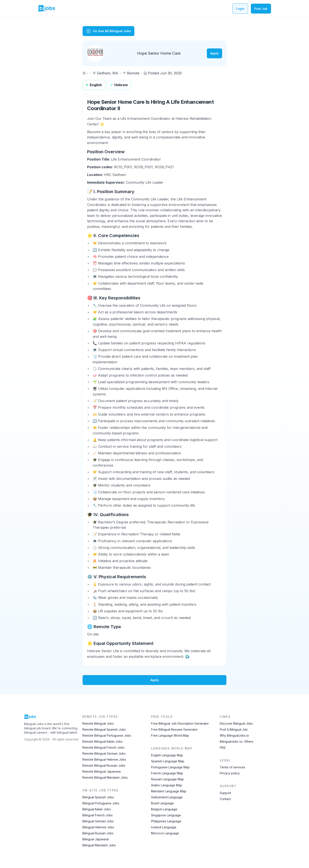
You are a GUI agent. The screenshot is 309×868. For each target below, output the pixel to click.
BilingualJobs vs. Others (237, 741)
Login (240, 8)
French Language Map (167, 773)
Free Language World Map (170, 735)
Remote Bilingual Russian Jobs (104, 765)
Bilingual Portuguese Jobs (101, 803)
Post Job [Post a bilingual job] (261, 8)
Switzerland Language (167, 797)
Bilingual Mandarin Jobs (99, 845)
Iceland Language (164, 827)
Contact (225, 799)
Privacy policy (230, 773)
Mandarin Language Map (169, 791)
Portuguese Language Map (170, 767)
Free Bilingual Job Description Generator (180, 723)
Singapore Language (166, 815)
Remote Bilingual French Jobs (103, 747)
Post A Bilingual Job (234, 729)
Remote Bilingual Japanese (102, 771)
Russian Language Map (167, 779)
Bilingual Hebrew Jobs (98, 827)
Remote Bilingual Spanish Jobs (104, 729)
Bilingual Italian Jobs (97, 809)
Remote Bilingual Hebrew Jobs (104, 759)
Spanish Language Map (168, 761)
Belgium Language (164, 809)
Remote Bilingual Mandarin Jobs (105, 777)
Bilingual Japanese (96, 839)
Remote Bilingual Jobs (98, 723)
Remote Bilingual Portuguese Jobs (107, 735)
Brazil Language (162, 803)
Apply (214, 53)
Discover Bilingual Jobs (236, 723)
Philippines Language (166, 821)
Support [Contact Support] (225, 793)
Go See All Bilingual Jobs (108, 31)
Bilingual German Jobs (98, 821)
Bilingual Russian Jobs (98, 833)
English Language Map (167, 755)
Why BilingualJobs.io (234, 735)
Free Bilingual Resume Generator (174, 729)
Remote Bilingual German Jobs (104, 753)
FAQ (223, 747)
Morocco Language (165, 833)
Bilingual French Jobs (98, 815)
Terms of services (233, 767)
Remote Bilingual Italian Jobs (102, 741)
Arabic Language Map (167, 785)
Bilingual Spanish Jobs (98, 797)
